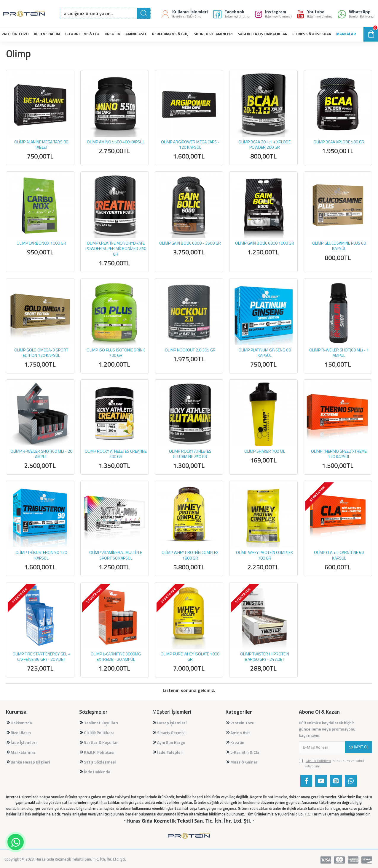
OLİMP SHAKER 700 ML (265, 451)
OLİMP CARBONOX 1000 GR (41, 243)
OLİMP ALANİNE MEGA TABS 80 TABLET (41, 145)
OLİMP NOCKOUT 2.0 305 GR (190, 350)
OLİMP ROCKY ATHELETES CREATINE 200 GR (116, 454)
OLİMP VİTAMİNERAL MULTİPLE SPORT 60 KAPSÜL (116, 555)
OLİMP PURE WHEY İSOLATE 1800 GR (190, 657)
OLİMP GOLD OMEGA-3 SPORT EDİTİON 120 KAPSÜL (41, 353)
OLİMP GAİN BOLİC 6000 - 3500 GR (190, 243)
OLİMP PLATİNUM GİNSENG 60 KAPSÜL (265, 353)
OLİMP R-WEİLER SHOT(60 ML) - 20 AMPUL (41, 454)
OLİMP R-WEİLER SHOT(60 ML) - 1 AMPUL (339, 353)
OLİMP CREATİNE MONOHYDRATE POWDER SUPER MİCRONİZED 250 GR (116, 249)
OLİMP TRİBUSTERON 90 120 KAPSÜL (41, 555)
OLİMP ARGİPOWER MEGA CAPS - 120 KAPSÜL (190, 145)
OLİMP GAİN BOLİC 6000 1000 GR (265, 243)
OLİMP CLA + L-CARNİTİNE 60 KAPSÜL (339, 555)
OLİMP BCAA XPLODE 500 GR (339, 142)
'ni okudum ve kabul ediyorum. (331, 764)
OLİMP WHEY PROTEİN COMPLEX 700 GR (264, 555)
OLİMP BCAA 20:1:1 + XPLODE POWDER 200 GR (264, 145)
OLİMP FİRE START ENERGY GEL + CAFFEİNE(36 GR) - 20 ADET (41, 657)
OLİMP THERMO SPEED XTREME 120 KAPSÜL (339, 454)
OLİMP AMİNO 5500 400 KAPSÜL (116, 142)
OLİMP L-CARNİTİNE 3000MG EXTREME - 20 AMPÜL (116, 657)
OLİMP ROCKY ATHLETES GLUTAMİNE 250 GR (190, 454)
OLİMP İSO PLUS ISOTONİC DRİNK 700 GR (116, 353)
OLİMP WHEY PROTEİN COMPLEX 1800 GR (190, 555)
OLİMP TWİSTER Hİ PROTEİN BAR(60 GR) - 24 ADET (265, 657)
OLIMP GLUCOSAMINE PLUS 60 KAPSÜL (339, 246)
